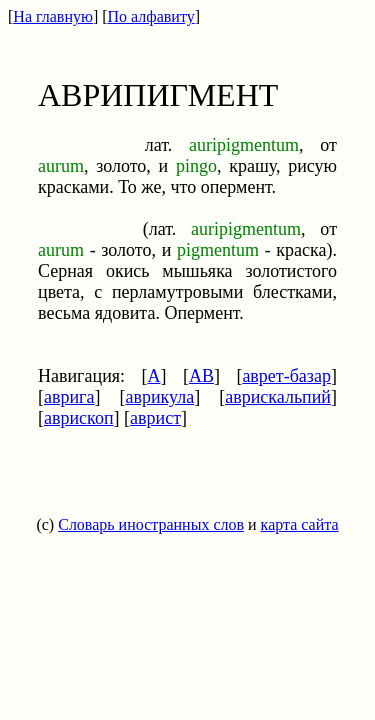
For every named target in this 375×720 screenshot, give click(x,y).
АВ (201, 376)
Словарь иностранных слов (151, 524)
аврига (69, 397)
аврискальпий (278, 397)
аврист (155, 418)
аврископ (79, 418)
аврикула (159, 397)
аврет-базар (286, 376)
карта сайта (300, 524)
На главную (53, 16)
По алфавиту (151, 16)
